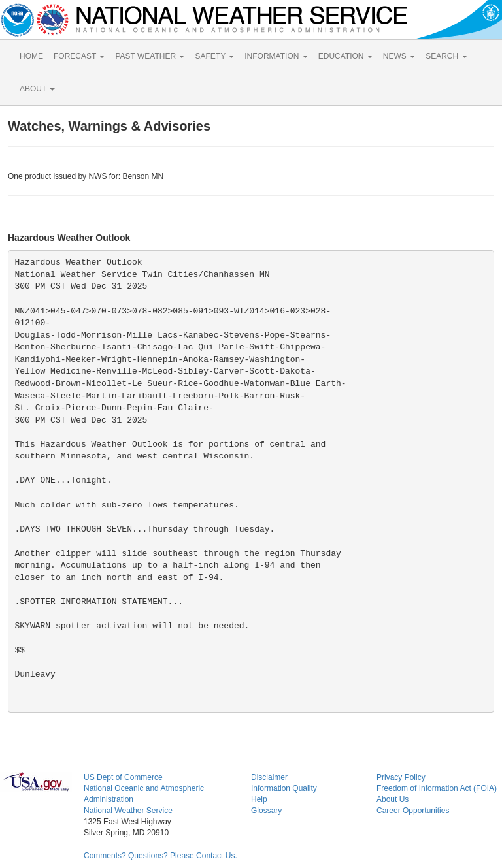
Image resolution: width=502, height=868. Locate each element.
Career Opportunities (413, 811)
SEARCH (446, 56)
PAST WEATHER (150, 56)
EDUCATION (345, 56)
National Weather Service (128, 811)
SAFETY (214, 56)
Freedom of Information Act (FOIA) (437, 788)
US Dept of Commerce (123, 777)
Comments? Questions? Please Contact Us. (160, 856)
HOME (31, 56)
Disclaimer (269, 777)
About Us (393, 799)
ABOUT (37, 89)
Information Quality (284, 788)
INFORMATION (276, 56)
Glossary (266, 811)
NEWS (399, 56)
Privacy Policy (401, 777)
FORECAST (79, 56)
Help (259, 799)
